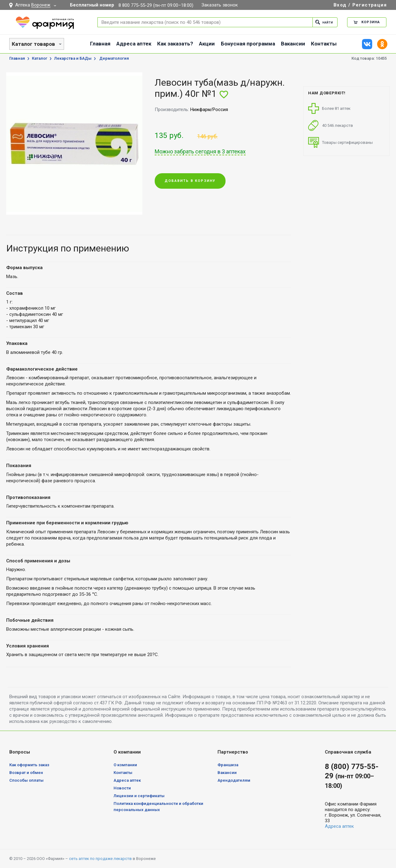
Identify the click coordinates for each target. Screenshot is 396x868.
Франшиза (228, 765)
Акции (207, 44)
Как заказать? (175, 44)
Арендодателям (234, 780)
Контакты (324, 44)
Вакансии (293, 44)
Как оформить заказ (29, 765)
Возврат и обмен (26, 773)
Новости (122, 788)
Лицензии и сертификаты (139, 796)
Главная (100, 44)
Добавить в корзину (190, 181)
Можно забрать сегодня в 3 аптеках (200, 152)
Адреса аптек (134, 44)
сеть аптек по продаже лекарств (100, 859)
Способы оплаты (26, 780)
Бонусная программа (248, 44)
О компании (125, 765)
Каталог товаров (33, 44)
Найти (322, 22)
